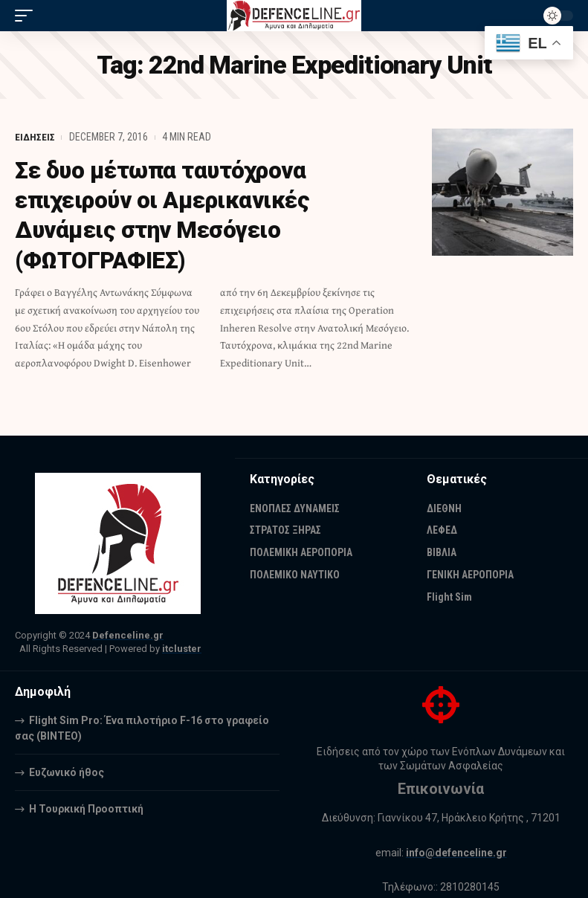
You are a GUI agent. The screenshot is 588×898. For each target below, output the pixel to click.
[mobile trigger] (28, 16)
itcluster (182, 649)
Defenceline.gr (128, 635)
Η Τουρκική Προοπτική (86, 809)
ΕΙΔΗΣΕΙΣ (35, 137)
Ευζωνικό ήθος (67, 772)
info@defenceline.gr (456, 853)
